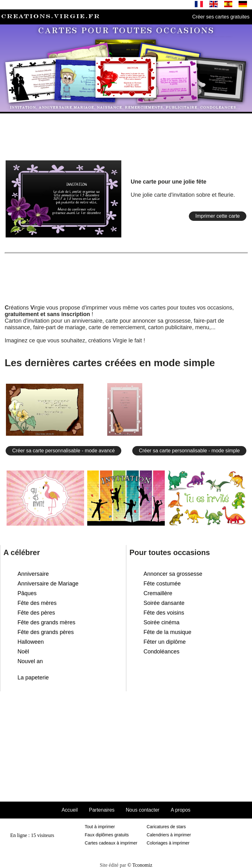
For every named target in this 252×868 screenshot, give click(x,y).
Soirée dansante (164, 603)
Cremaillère (158, 593)
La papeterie (33, 678)
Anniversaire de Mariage (48, 584)
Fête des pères (36, 613)
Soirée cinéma (161, 622)
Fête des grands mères (46, 622)
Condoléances (161, 652)
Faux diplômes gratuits (107, 835)
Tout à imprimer (100, 827)
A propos (181, 810)
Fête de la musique (167, 632)
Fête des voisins (164, 613)
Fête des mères (37, 603)
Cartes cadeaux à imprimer (111, 843)
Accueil (70, 810)
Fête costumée (162, 584)
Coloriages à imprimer (168, 843)
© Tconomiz (140, 865)
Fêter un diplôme (165, 642)
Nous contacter (143, 810)
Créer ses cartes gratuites (221, 17)
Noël (23, 652)
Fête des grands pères (46, 632)
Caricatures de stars (166, 827)
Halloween (31, 642)
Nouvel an (30, 661)
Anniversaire (33, 574)
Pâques (27, 593)
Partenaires (102, 810)
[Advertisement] (126, 134)
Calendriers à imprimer (169, 835)
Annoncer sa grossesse (173, 574)
